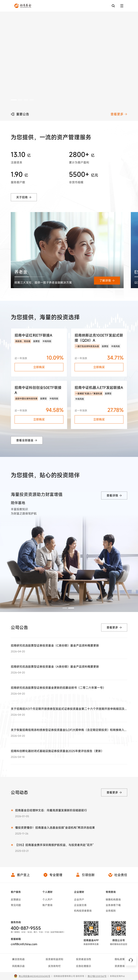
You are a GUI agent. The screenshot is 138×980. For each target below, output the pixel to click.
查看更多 (119, 114)
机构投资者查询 (83, 911)
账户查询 (47, 905)
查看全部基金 (27, 440)
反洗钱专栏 (54, 966)
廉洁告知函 (18, 959)
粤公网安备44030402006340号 (34, 976)
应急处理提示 (84, 966)
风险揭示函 (18, 966)
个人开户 (47, 899)
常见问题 (16, 905)
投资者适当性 (84, 959)
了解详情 (107, 281)
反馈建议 (16, 899)
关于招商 (24, 197)
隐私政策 (120, 959)
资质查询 (120, 966)
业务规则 (111, 911)
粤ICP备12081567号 (97, 976)
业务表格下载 (113, 905)
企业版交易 (80, 905)
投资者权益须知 (54, 959)
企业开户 (79, 899)
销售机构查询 (113, 899)
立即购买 (39, 367)
